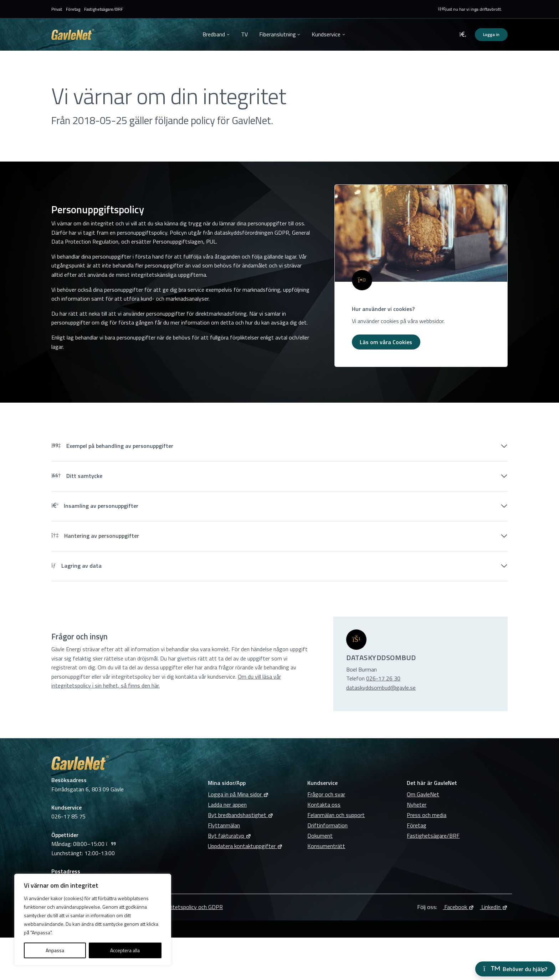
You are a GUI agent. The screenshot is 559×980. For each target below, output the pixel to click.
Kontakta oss (324, 805)
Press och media (427, 815)
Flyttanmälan (224, 825)
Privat (57, 9)
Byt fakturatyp (230, 836)
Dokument (320, 836)
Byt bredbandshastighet (241, 815)
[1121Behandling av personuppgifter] (421, 233)
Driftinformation (327, 825)
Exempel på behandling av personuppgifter (112, 446)
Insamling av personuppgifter (95, 506)
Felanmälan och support (336, 815)
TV (244, 34)
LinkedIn (494, 907)
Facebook (458, 907)
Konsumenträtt (326, 846)
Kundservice (326, 34)
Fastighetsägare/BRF (104, 9)
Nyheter (417, 805)
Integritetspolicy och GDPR (190, 907)
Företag (73, 9)
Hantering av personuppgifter (95, 536)
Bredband (214, 34)
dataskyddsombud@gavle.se (381, 688)
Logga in (491, 34)
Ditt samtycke (77, 476)
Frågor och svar (326, 794)
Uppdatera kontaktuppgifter (245, 846)
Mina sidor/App (227, 783)
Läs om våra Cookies (386, 342)
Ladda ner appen (227, 805)
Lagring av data (76, 566)
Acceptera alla (125, 950)
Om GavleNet (423, 794)
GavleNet (73, 34)
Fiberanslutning (278, 34)
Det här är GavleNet (432, 783)
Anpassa (55, 950)
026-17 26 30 (383, 678)
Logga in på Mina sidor (238, 794)
